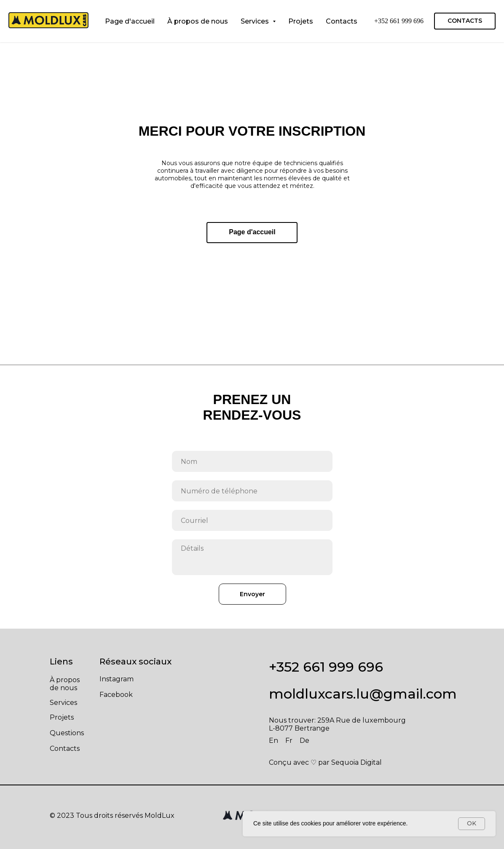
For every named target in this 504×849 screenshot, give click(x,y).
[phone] (252, 491)
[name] (252, 461)
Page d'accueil (130, 21)
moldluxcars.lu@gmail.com (363, 694)
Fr (289, 741)
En (273, 741)
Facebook (116, 695)
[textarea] (252, 557)
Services (63, 703)
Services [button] (256, 21)
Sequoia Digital (357, 762)
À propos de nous (198, 21)
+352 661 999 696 (399, 21)
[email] (252, 520)
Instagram (117, 679)
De (304, 741)
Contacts (342, 21)
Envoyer (252, 594)
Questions (67, 733)
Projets (301, 21)
